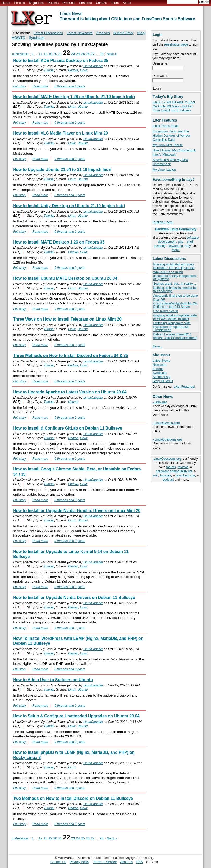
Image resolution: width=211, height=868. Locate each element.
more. (176, 250)
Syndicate (159, 373)
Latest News (161, 361)
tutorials (166, 475)
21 (60, 54)
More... (157, 346)
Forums (19, 3)
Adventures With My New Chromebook (170, 162)
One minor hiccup (165, 311)
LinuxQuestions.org (167, 459)
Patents (53, 3)
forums (171, 467)
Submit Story (124, 33)
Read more (40, 86)
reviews (183, 467)
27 (93, 54)
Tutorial (49, 70)
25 (83, 54)
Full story (20, 86)
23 (73, 54)
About (127, 3)
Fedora (73, 70)
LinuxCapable (93, 66)
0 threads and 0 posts (70, 86)
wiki (156, 475)
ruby (188, 246)
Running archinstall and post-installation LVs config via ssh (174, 266)
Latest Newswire (80, 33)
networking (175, 246)
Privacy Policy (80, 862)
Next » (112, 54)
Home (6, 3)
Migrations (36, 3)
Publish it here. (163, 222)
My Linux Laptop (164, 170)
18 (45, 54)
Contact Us (58, 862)
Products (69, 3)
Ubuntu (83, 107)
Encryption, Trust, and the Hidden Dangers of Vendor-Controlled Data (172, 136)
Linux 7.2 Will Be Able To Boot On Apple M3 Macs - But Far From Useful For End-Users (174, 106)
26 (88, 54)
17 (40, 54)
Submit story (161, 377)
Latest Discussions (48, 33)
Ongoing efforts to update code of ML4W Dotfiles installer (175, 317)
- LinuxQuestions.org (167, 439)
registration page (176, 44)
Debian (73, 438)
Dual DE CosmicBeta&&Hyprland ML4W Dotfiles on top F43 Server (175, 303)
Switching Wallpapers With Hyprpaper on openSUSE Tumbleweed (172, 327)
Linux (84, 70)
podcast (168, 480)
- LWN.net (159, 402)
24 (78, 54)
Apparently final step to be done (175, 296)
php (181, 242)
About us (126, 862)
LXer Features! (184, 387)
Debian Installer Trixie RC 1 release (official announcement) (175, 336)
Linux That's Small (165, 126)
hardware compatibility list (174, 471)
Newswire (159, 365)
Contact (101, 3)
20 (55, 54)
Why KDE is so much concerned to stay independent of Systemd (175, 276)
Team (115, 3)
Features (86, 3)
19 (50, 54)
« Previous (20, 54)
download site (185, 475)
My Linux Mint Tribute (168, 145)
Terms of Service (105, 862)
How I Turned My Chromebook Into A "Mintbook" (174, 152)
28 (102, 54)
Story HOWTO (163, 381)
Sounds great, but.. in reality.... (174, 284)
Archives (103, 33)
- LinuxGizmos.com (166, 423)
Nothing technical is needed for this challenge (175, 289)
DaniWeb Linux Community (176, 229)
